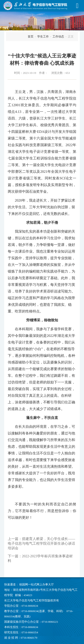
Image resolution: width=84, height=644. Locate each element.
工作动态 (58, 37)
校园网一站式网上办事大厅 (37, 585)
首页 (31, 37)
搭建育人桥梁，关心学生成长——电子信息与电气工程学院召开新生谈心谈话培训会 (41, 543)
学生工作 (43, 37)
